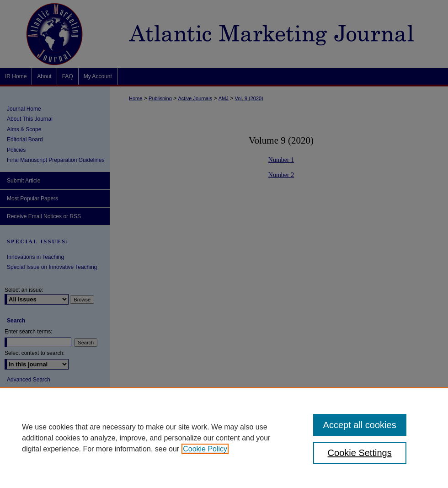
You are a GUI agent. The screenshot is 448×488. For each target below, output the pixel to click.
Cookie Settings (360, 453)
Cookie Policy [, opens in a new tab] (205, 449)
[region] (224, 438)
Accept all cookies (360, 425)
